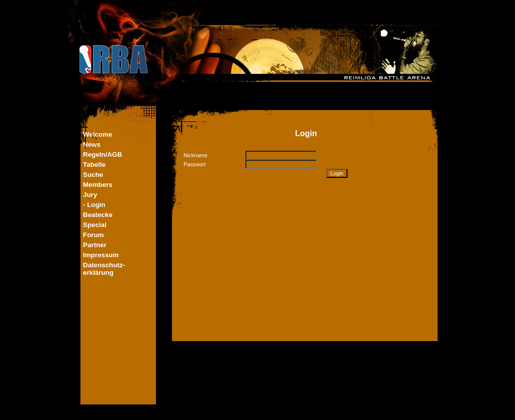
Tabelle (94, 165)
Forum (93, 235)
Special (95, 225)
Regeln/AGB (103, 154)
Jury (90, 195)
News (92, 144)
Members (98, 185)
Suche (93, 175)
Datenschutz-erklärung (104, 269)
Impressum (101, 255)
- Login (94, 205)
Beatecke (98, 215)
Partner (95, 245)
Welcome (98, 134)
